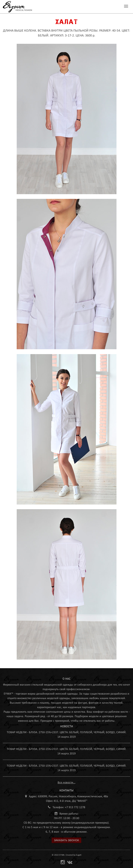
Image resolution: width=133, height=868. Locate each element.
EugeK (79, 855)
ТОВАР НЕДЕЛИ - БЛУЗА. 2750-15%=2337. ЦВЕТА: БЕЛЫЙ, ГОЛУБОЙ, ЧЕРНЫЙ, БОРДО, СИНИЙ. (66, 731)
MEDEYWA (17, 7)
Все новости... (66, 782)
